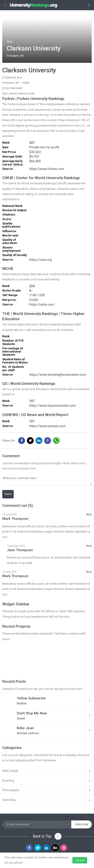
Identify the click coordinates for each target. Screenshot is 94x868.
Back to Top (47, 836)
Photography (11, 790)
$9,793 (34, 157)
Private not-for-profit (44, 147)
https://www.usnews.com (47, 426)
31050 (34, 300)
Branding (8, 780)
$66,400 (35, 161)
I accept (80, 860)
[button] (22, 441)
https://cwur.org (41, 260)
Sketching (9, 800)
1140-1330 (37, 295)
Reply (89, 514)
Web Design (10, 771)
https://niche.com (42, 305)
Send (8, 494)
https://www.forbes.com (47, 169)
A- (31, 291)
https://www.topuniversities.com (52, 406)
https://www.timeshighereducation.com (58, 375)
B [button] (48, 440)
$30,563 (35, 152)
